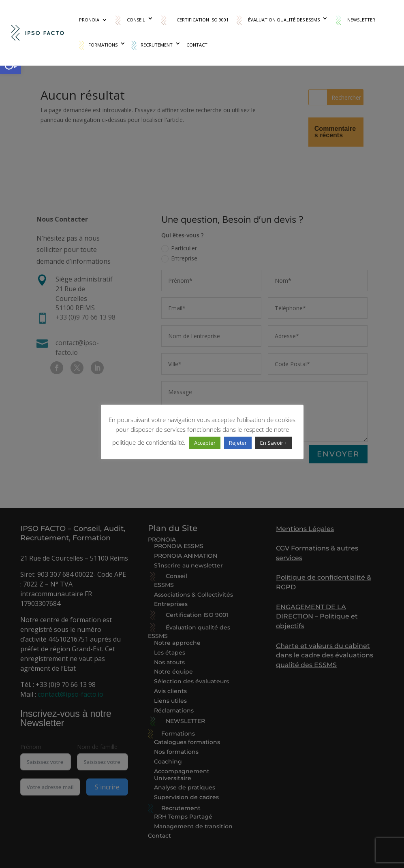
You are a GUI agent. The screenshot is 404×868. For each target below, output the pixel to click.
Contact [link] (197, 45)
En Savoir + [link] (274, 443)
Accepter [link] (205, 443)
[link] (38, 32)
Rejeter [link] (238, 443)
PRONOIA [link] (89, 20)
